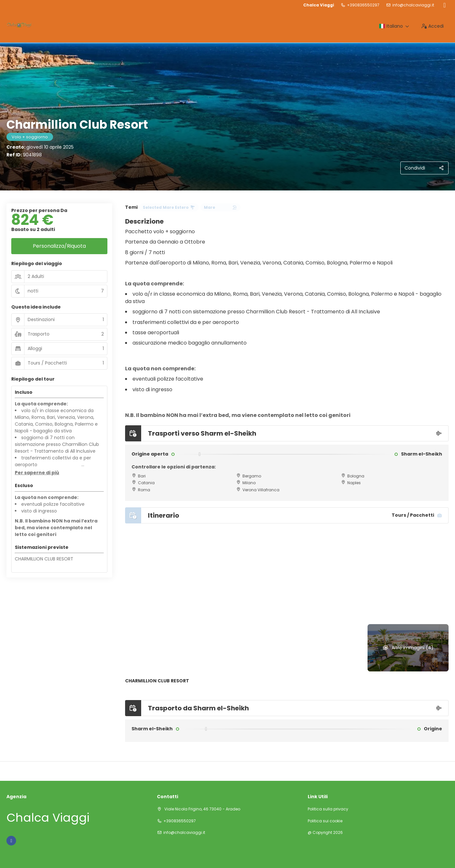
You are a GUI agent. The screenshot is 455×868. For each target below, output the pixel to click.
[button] (37, 473)
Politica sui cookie (325, 821)
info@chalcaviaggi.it (413, 5)
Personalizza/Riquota (59, 246)
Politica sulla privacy (328, 809)
